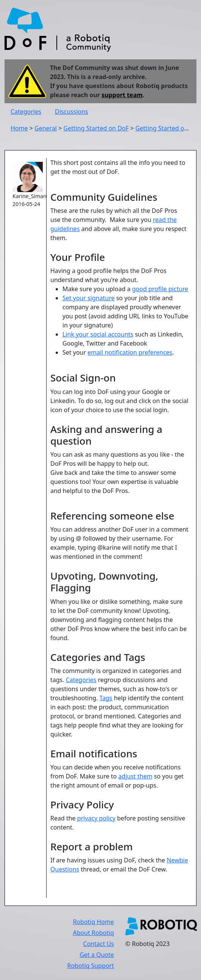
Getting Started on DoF (96, 128)
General (46, 128)
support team (122, 95)
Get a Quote (97, 955)
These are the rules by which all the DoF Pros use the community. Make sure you (119, 191)
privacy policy (96, 818)
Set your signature (89, 298)
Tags (106, 698)
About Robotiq (93, 933)
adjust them (136, 776)
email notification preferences (130, 352)
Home (19, 128)
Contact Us (99, 944)
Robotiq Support (91, 966)
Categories (26, 112)
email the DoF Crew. (139, 869)
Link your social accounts (98, 334)
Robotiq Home (93, 922)
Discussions (72, 112)
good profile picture (160, 289)
